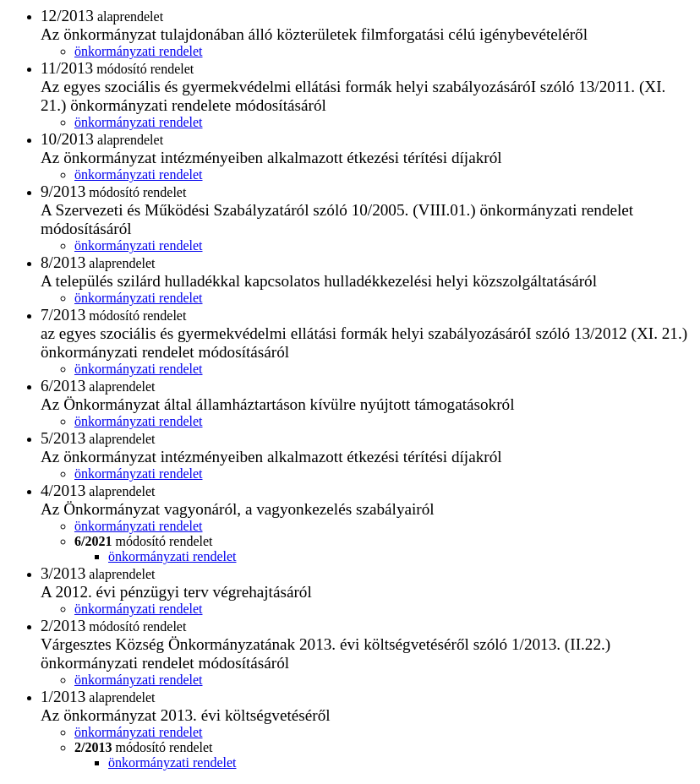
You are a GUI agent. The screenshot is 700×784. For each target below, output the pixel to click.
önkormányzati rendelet (139, 51)
